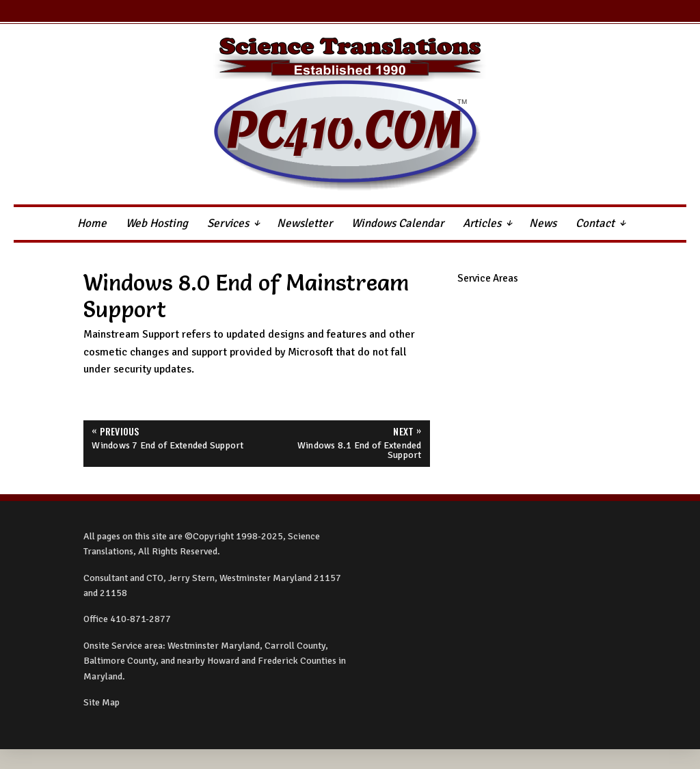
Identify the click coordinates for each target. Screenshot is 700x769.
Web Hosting (157, 223)
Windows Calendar (398, 223)
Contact (595, 223)
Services (228, 223)
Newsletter (305, 223)
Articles (482, 223)
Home (92, 223)
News (543, 223)
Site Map (102, 702)
